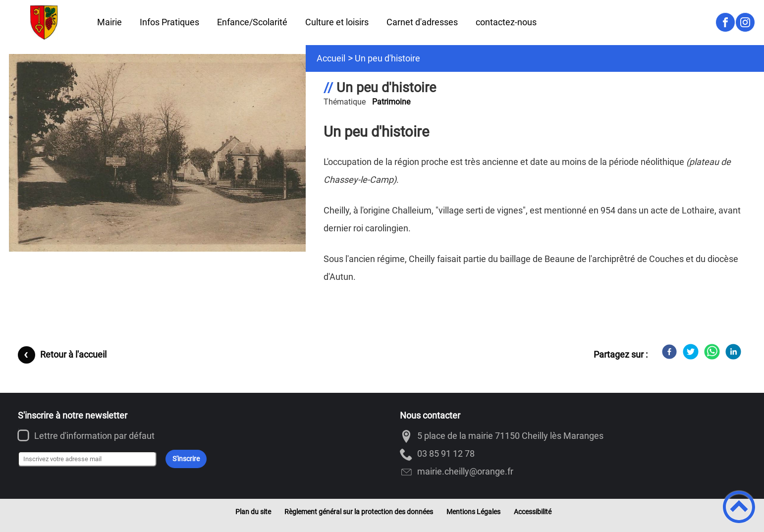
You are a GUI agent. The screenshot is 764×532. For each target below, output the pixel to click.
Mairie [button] (109, 22)
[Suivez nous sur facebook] (725, 22)
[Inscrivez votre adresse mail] (87, 459)
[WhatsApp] (712, 352)
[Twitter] (691, 352)
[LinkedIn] (733, 352)
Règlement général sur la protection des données (359, 512)
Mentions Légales (473, 512)
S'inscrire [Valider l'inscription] (186, 459)
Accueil (331, 58)
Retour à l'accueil (73, 354)
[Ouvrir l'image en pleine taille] (162, 154)
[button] (739, 507)
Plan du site (253, 512)
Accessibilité (533, 512)
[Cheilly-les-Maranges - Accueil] (44, 22)
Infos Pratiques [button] (169, 22)
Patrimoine (391, 102)
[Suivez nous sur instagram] (745, 22)
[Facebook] (669, 352)
